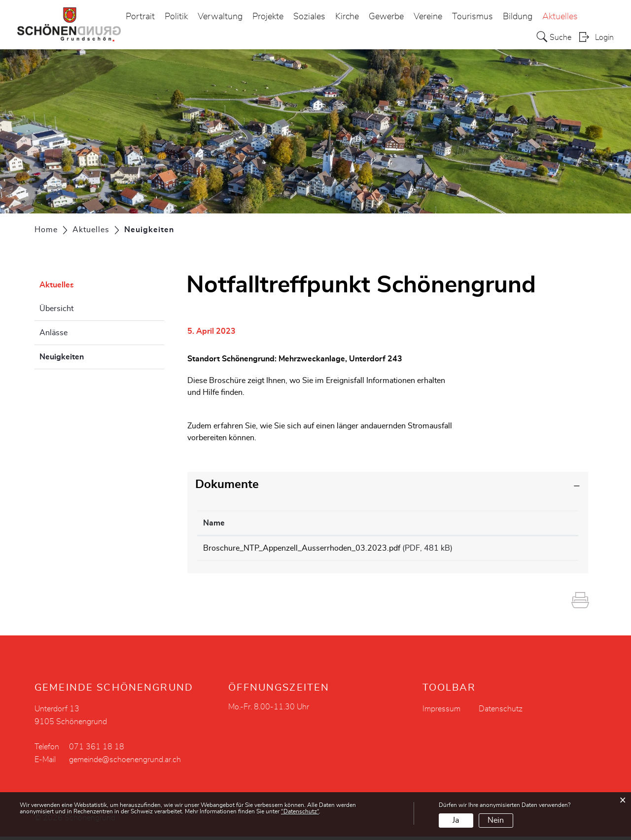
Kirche (347, 17)
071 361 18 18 (97, 750)
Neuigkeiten (86, 355)
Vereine (428, 17)
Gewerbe (386, 17)
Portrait (140, 17)
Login (604, 37)
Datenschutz (501, 712)
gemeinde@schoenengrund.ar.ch (125, 763)
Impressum (441, 712)
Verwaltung (220, 17)
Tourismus (473, 17)
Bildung (518, 17)
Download (547, 550)
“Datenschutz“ (300, 811)
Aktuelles (560, 17)
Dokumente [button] (227, 485)
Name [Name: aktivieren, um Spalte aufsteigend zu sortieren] (214, 523)
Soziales (309, 17)
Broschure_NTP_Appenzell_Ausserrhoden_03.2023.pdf (302, 548)
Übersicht (56, 309)
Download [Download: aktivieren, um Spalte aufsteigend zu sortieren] (539, 523)
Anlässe (53, 333)
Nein (496, 820)
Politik (176, 17)
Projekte (268, 17)
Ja (456, 820)
